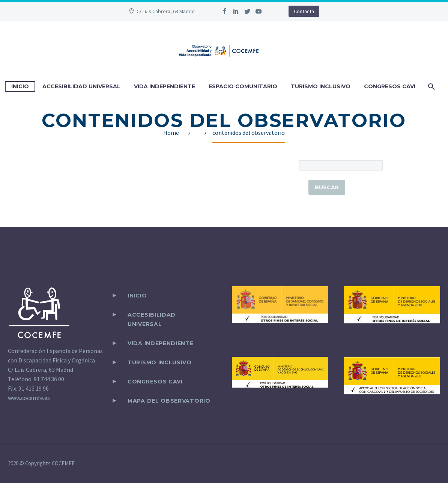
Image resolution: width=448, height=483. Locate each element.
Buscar (327, 187)
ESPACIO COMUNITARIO (243, 86)
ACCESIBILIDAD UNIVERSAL (81, 86)
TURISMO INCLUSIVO (321, 86)
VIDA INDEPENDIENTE (165, 86)
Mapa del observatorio (169, 401)
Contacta (304, 11)
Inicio (137, 296)
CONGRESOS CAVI (390, 86)
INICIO (20, 86)
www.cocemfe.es (29, 398)
